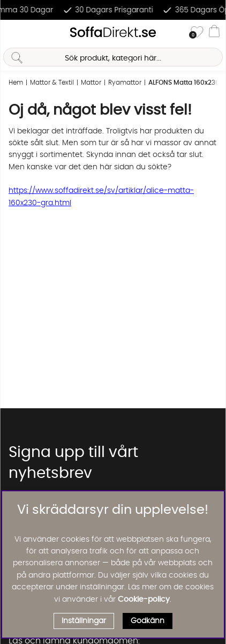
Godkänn (148, 621)
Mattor (91, 83)
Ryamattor (125, 83)
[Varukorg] (214, 33)
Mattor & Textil (52, 83)
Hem (16, 83)
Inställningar (84, 621)
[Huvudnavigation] (12, 33)
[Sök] (113, 57)
